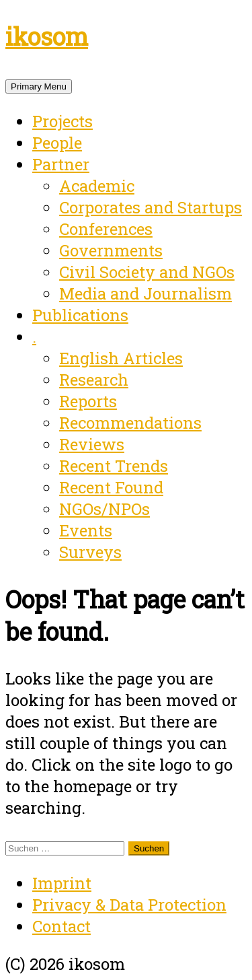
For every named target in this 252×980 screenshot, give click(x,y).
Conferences (106, 229)
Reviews (92, 444)
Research (94, 380)
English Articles (121, 358)
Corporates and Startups (151, 207)
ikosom (47, 36)
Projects (62, 121)
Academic (97, 186)
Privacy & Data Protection (129, 905)
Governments (111, 250)
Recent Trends (114, 466)
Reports (88, 401)
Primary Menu (39, 86)
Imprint (62, 883)
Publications (80, 315)
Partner (61, 164)
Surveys (90, 552)
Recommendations (130, 423)
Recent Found (111, 487)
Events (86, 530)
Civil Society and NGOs (147, 272)
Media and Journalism (145, 293)
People (57, 143)
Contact (61, 926)
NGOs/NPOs (104, 509)
